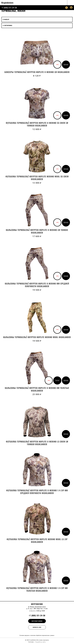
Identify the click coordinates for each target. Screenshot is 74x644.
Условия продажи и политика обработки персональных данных (37, 635)
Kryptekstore (7, 3)
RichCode (31, 642)
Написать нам (37, 627)
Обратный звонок (37, 621)
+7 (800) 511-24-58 (9, 8)
